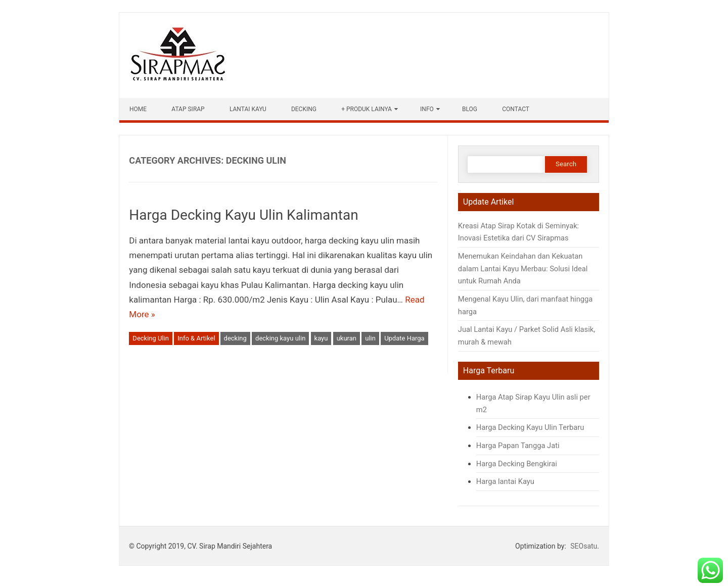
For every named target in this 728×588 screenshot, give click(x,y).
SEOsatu (584, 546)
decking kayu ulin (280, 338)
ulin (370, 338)
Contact (516, 109)
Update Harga (404, 338)
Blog (470, 109)
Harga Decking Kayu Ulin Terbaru (530, 427)
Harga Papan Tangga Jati (519, 446)
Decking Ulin (151, 338)
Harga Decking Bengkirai (517, 464)
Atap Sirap (188, 109)
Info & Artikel (196, 338)
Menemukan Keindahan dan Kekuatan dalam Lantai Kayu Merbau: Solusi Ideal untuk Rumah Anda (523, 268)
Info (427, 109)
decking (235, 338)
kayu (321, 338)
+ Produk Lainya (367, 109)
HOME (138, 109)
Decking (304, 109)
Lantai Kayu (248, 109)
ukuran (347, 338)
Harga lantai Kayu (505, 481)
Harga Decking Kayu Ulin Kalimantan (243, 215)
